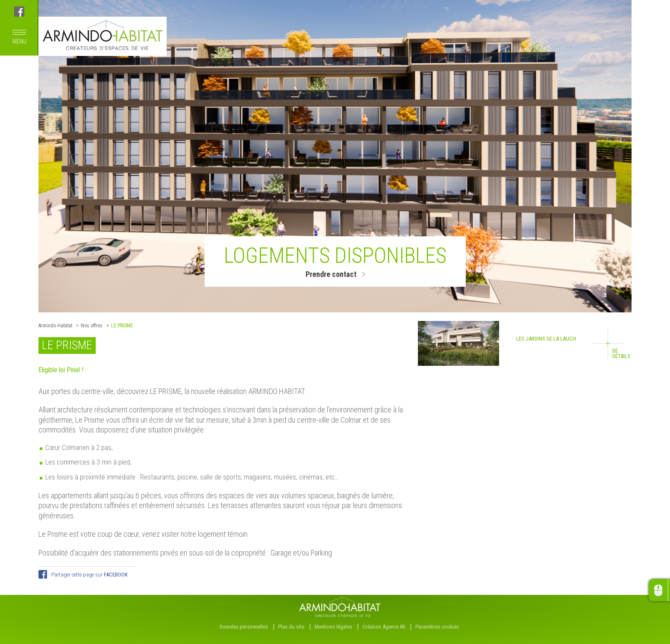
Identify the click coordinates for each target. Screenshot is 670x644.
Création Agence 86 (384, 627)
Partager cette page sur (90, 575)
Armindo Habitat (55, 326)
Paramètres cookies (437, 627)
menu (19, 37)
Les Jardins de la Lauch (524, 343)
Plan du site (291, 627)
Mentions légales (333, 627)
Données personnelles (244, 627)
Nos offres (92, 326)
